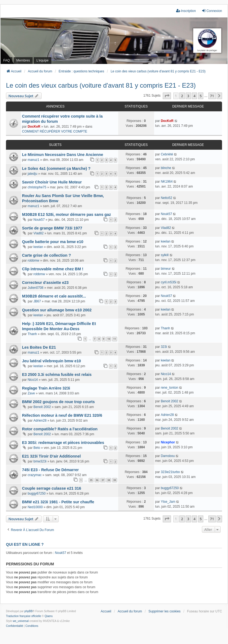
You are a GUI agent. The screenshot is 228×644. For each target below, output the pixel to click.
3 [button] (188, 96)
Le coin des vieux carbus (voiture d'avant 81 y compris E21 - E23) (101, 85)
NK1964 (167, 182)
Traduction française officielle (24, 616)
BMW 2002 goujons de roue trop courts (58, 402)
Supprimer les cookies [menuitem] (164, 611)
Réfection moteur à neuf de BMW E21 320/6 (62, 415)
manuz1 (34, 160)
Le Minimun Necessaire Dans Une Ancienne (63, 155)
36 (97, 480)
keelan (38, 247)
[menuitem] (15, 626)
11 (115, 339)
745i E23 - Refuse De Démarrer (50, 470)
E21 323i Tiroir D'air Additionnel (51, 456)
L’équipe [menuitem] (43, 60)
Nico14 (33, 380)
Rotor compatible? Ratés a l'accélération (60, 429)
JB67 (37, 301)
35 (91, 480)
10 (109, 339)
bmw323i (40, 461)
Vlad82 (38, 233)
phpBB (29, 611)
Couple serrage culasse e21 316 (52, 488)
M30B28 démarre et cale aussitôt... (54, 296)
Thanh (32, 334)
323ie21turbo (170, 472)
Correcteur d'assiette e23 (45, 283)
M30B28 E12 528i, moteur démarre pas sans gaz (66, 214)
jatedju (32, 174)
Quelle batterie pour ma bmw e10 (53, 242)
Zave (31, 393)
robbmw (34, 260)
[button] (167, 96)
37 (103, 480)
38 (109, 480)
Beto (37, 448)
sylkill (165, 255)
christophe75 (37, 187)
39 (115, 480)
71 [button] (212, 96)
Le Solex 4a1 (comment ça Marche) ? (56, 168)
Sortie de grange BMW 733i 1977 (52, 228)
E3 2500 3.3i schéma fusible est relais (57, 375)
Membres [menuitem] (23, 60)
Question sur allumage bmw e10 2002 (57, 310)
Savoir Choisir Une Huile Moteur (52, 182)
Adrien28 (40, 421)
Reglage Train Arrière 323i (46, 388)
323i (164, 347)
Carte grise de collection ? (46, 255)
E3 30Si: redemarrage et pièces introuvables (63, 443)
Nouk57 (39, 220)
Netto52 (167, 198)
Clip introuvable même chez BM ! (53, 269)
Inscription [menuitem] (186, 11)
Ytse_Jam (168, 502)
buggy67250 (37, 493)
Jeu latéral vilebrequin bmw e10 (51, 361)
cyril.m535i (169, 282)
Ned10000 (35, 507)
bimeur (166, 269)
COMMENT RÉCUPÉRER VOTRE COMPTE (55, 131)
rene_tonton (170, 388)
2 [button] (182, 96)
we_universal (21, 621)
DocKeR (34, 127)
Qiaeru (49, 616)
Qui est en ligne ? (25, 544)
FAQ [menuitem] (7, 60)
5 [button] (201, 96)
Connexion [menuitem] (212, 11)
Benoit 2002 (42, 407)
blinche (166, 168)
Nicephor (168, 442)
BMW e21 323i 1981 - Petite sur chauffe (58, 502)
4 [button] (194, 96)
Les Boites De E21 (39, 347)
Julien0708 (36, 288)
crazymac (35, 475)
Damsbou (168, 456)
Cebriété (167, 154)
